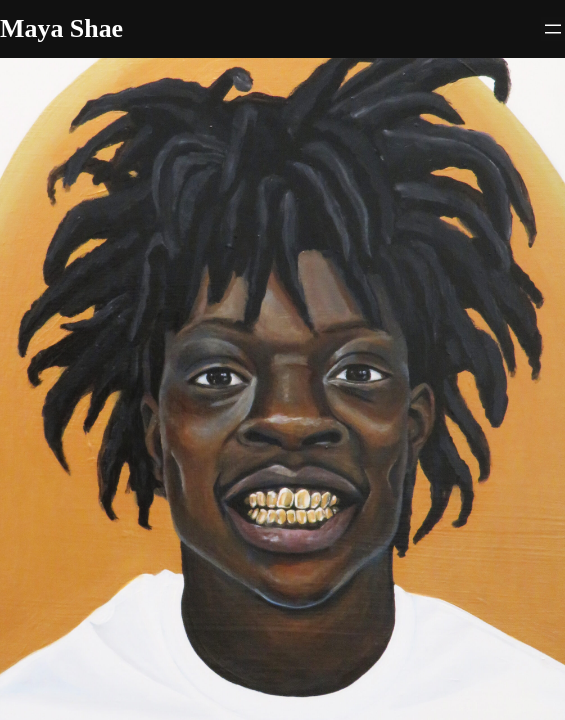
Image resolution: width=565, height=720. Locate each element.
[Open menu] (553, 29)
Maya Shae (61, 28)
